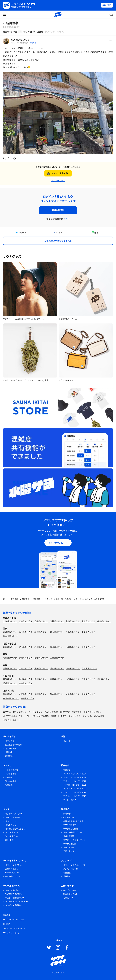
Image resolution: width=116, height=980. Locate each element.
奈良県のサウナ (73, 668)
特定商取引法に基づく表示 (14, 919)
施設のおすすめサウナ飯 (73, 821)
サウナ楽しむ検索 (71, 829)
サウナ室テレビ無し (92, 712)
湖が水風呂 (99, 716)
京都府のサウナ (26, 668)
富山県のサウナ (26, 647)
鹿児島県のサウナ (11, 698)
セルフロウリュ (20, 712)
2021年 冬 (9, 840)
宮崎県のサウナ (88, 694)
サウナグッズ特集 (13, 818)
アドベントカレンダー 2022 (75, 781)
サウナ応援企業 (70, 844)
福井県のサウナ (57, 647)
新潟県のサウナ (10, 647)
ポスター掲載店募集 (13, 898)
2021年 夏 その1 (12, 832)
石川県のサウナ (41, 647)
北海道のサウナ (10, 621)
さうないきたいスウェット (16, 829)
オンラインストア (13, 814)
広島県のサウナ (57, 679)
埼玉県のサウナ (57, 632)
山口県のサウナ (73, 679)
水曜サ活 (33, 43)
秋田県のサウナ (73, 621)
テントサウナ (74, 716)
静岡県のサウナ (26, 658)
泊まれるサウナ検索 (13, 745)
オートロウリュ (35, 712)
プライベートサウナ (12, 720)
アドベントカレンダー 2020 (75, 789)
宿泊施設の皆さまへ (13, 894)
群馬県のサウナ (41, 632)
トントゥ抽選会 (12, 770)
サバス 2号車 (69, 836)
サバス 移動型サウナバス (73, 832)
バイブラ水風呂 (10, 716)
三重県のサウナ (57, 658)
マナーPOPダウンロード (15, 902)
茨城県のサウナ (10, 632)
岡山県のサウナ (41, 679)
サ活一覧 (67, 741)
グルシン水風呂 (51, 712)
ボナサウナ (77, 712)
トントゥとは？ (58, 180)
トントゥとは (11, 774)
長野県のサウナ (88, 647)
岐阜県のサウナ (10, 658)
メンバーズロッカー (71, 869)
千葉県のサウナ (73, 632)
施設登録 (9, 756)
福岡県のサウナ (10, 694)
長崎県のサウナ (41, 694)
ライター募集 (69, 800)
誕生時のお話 (11, 869)
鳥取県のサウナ (10, 679)
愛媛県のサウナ (10, 683)
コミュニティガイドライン (14, 929)
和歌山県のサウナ (89, 668)
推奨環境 (7, 915)
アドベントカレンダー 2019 (75, 792)
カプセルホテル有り (40, 716)
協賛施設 (67, 873)
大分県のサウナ (73, 694)
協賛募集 (9, 785)
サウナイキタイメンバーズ (74, 865)
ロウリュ (7, 712)
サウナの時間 (69, 847)
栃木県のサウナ (26, 632)
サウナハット (11, 821)
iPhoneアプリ (11, 873)
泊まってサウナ (70, 851)
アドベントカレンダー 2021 (75, 785)
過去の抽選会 (11, 781)
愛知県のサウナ (41, 658)
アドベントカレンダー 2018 (75, 796)
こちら (66, 219)
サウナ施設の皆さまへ (14, 890)
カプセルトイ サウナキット (74, 840)
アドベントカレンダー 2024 (75, 774)
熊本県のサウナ (57, 694)
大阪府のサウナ (41, 668)
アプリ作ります (70, 825)
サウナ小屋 (87, 716)
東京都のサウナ (88, 632)
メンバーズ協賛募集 (13, 905)
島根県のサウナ (26, 679)
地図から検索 (11, 749)
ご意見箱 (67, 898)
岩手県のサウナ (41, 621)
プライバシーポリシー (12, 933)
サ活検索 (9, 752)
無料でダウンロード (58, 543)
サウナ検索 (10, 741)
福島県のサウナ (104, 621)
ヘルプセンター (70, 890)
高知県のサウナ (26, 683)
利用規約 (7, 924)
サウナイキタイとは (13, 865)
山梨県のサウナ (73, 647)
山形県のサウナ (88, 621)
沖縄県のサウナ (28, 698)
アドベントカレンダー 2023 (75, 777)
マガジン (67, 770)
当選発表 (9, 777)
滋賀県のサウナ (10, 668)
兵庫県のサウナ (57, 668)
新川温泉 (12, 23)
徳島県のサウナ (88, 679)
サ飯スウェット (12, 825)
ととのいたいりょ (20, 40)
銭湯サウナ (65, 712)
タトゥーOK (24, 716)
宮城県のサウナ (57, 621)
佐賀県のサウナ (26, 694)
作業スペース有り (59, 716)
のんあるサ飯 (69, 818)
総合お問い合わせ (71, 894)
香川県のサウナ (104, 679)
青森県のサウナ (26, 621)
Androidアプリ (11, 876)
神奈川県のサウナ (11, 636)
